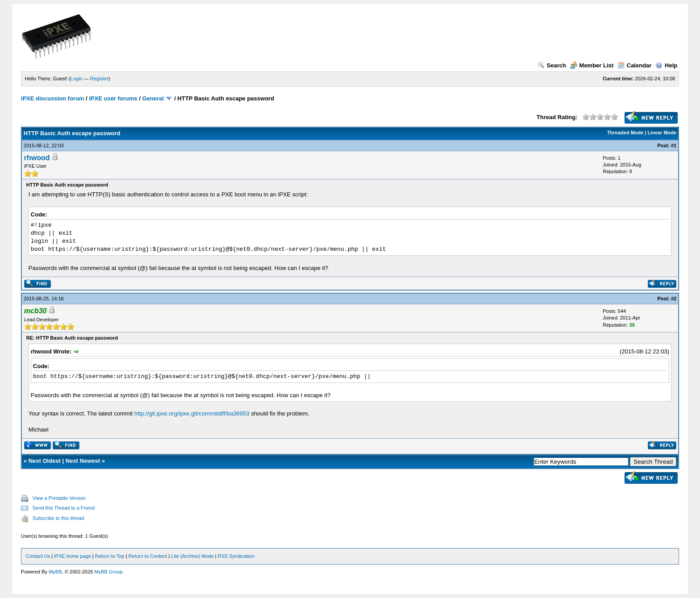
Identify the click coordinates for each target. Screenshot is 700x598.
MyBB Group (108, 572)
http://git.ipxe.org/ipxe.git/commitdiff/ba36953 (192, 413)
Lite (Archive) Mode (192, 556)
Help (666, 65)
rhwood (37, 158)
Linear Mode (662, 133)
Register (99, 79)
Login (77, 79)
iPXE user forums (113, 98)
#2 (674, 299)
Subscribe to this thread (58, 518)
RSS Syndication (236, 556)
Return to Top (110, 556)
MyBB (55, 572)
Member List (592, 65)
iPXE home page (73, 556)
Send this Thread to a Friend (64, 508)
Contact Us (38, 556)
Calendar (635, 65)
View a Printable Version (59, 498)
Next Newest (83, 461)
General (153, 98)
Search (552, 65)
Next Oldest (45, 461)
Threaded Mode (625, 133)
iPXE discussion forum (53, 98)
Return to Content (148, 556)
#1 (674, 145)
